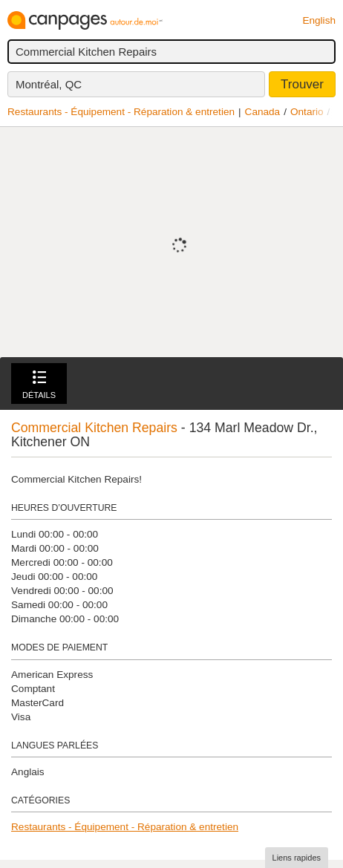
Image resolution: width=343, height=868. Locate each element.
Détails (39, 385)
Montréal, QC (49, 84)
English (319, 20)
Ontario (307, 112)
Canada (263, 112)
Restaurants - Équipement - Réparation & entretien (121, 112)
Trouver (302, 84)
